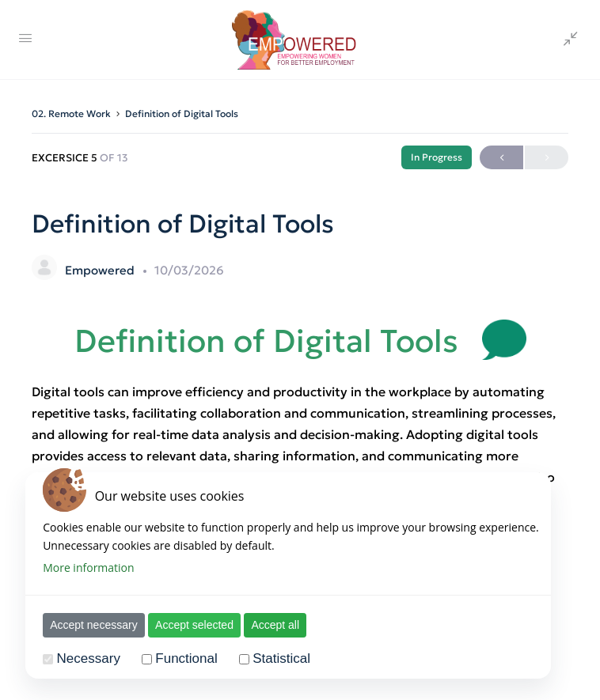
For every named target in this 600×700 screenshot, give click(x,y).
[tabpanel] (300, 436)
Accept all (268, 625)
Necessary (82, 658)
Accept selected (187, 625)
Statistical (274, 658)
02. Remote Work (71, 114)
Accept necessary (87, 625)
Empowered (101, 270)
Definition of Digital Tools (182, 114)
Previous (501, 158)
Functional (179, 658)
